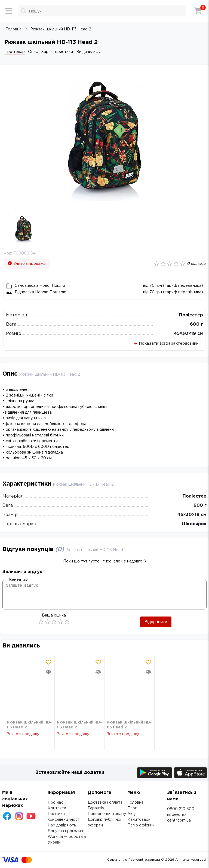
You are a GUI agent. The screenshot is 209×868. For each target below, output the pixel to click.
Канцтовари (139, 820)
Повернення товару (107, 814)
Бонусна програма (65, 831)
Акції (132, 814)
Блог (132, 808)
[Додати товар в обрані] (48, 662)
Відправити (156, 622)
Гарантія (96, 808)
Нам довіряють (62, 825)
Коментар (18, 580)
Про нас (55, 803)
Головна (135, 803)
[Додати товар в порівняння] (48, 672)
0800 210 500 (181, 809)
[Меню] (9, 11)
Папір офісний (141, 825)
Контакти (57, 808)
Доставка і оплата (105, 803)
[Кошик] (198, 11)
